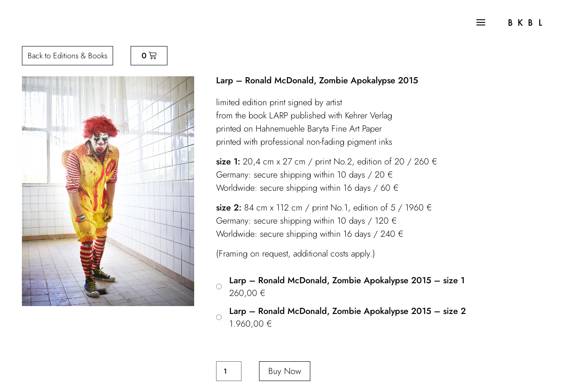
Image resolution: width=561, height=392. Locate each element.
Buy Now (285, 371)
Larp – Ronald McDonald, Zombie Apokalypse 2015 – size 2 (348, 311)
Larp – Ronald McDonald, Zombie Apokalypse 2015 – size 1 (347, 281)
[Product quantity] (229, 371)
